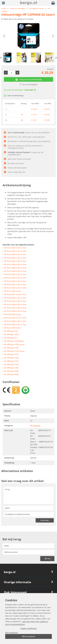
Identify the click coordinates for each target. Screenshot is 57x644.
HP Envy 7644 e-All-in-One (15, 274)
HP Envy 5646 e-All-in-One (15, 264)
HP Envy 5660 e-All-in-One (15, 268)
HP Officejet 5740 (11, 348)
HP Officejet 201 (11, 338)
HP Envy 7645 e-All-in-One (15, 288)
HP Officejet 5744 (11, 364)
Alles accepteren (29, 636)
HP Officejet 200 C (12, 334)
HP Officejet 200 (11, 331)
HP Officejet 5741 (11, 354)
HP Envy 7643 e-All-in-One (15, 281)
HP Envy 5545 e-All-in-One (15, 301)
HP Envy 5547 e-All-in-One (15, 308)
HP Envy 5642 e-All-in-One (15, 258)
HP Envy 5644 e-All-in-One (15, 261)
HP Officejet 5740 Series (14, 351)
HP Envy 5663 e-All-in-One (15, 278)
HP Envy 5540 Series (13, 291)
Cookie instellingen (29, 628)
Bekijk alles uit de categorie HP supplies (17, 19)
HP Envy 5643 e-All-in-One (15, 318)
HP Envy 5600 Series (13, 314)
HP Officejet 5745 (11, 368)
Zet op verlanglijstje (29, 84)
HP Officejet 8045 (11, 374)
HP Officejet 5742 (11, 358)
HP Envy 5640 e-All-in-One (15, 254)
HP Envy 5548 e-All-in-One (15, 311)
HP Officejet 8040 (11, 371)
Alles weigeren (11, 633)
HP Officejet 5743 (11, 361)
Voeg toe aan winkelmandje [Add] (29, 80)
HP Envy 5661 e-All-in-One (15, 284)
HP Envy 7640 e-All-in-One (15, 271)
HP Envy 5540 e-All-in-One (15, 248)
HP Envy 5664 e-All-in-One (15, 321)
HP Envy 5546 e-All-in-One (15, 304)
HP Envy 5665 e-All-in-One (15, 324)
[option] (29, 36)
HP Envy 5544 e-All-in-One (15, 298)
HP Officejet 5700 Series (14, 344)
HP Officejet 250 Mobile (14, 341)
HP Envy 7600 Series (13, 328)
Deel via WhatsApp (14, 95)
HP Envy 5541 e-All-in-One (15, 294)
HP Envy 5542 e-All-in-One (15, 251)
